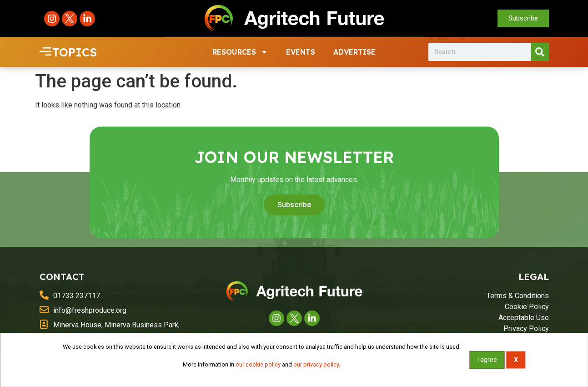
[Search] (540, 51)
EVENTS (301, 51)
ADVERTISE (354, 51)
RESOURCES (240, 51)
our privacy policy (316, 364)
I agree (487, 360)
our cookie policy (258, 364)
